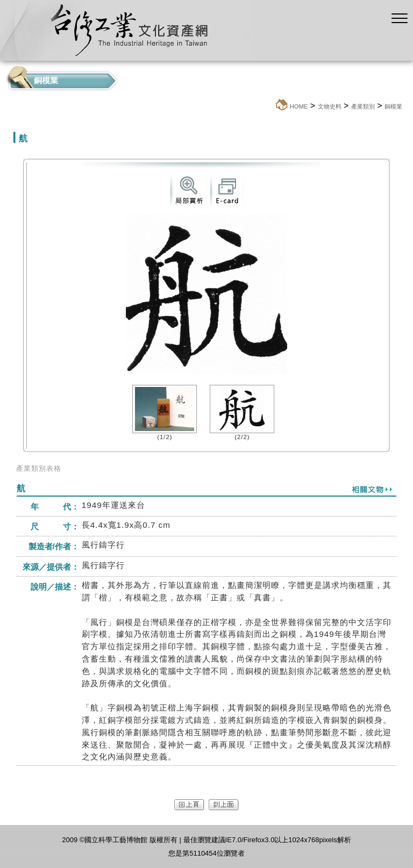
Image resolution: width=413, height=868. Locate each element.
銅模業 (393, 106)
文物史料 (330, 106)
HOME (299, 106)
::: (271, 106)
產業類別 (363, 106)
